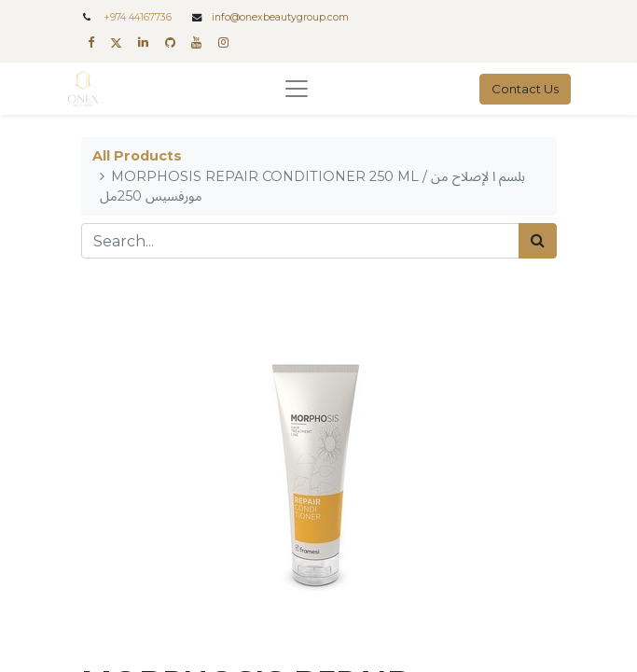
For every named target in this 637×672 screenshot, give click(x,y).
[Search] (538, 241)
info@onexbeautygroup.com (280, 17)
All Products (137, 156)
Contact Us (525, 89)
